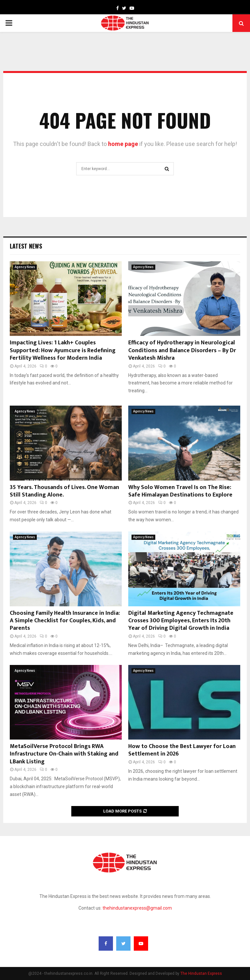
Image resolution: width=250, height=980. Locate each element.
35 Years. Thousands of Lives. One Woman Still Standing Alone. (64, 491)
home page (123, 144)
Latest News (26, 246)
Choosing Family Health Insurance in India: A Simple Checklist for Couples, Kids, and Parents (65, 621)
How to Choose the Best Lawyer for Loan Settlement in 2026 (182, 750)
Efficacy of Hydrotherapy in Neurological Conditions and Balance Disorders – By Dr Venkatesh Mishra (182, 350)
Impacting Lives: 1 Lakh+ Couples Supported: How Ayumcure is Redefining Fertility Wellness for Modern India (63, 350)
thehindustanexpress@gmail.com (137, 908)
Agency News (25, 267)
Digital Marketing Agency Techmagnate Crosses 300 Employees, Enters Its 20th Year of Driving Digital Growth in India (181, 621)
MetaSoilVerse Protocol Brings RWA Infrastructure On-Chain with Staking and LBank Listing (64, 754)
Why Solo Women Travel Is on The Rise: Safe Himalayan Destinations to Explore (180, 491)
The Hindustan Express (201, 973)
